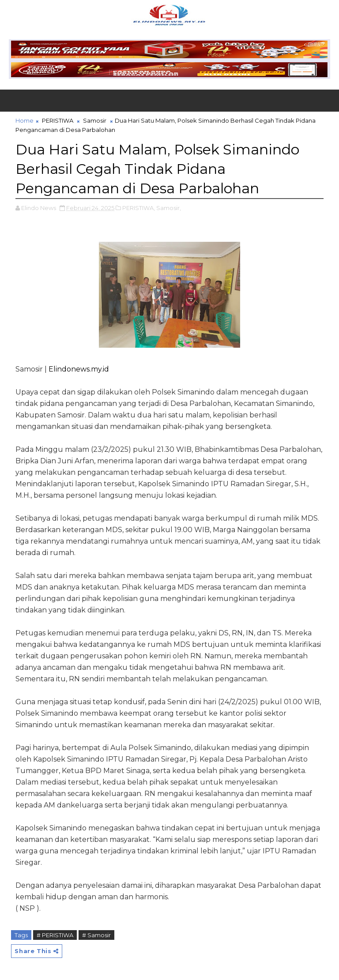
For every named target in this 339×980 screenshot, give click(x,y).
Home (24, 120)
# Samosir (96, 935)
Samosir (95, 120)
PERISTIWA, (139, 208)
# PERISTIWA (55, 935)
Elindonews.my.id (79, 369)
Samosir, (169, 208)
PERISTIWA (58, 120)
